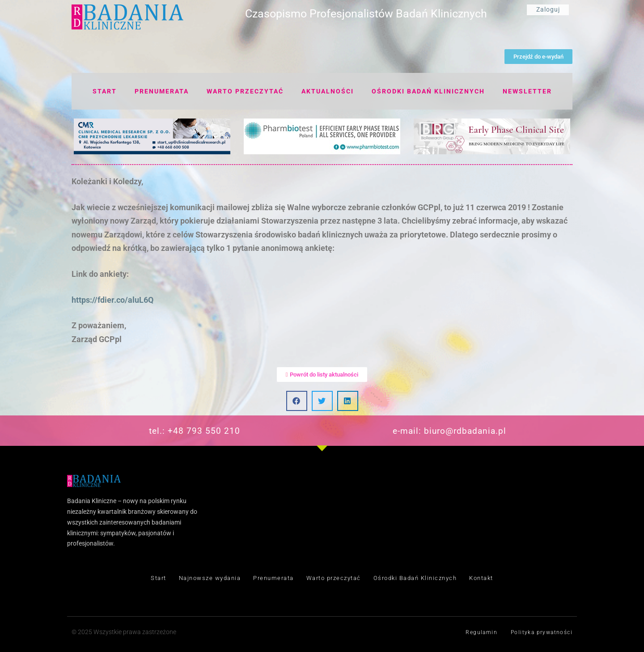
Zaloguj (548, 9)
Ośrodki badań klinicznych (428, 91)
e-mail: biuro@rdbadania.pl (449, 431)
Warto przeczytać (245, 91)
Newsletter (527, 91)
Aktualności (328, 91)
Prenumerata (162, 91)
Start (105, 91)
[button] (297, 401)
